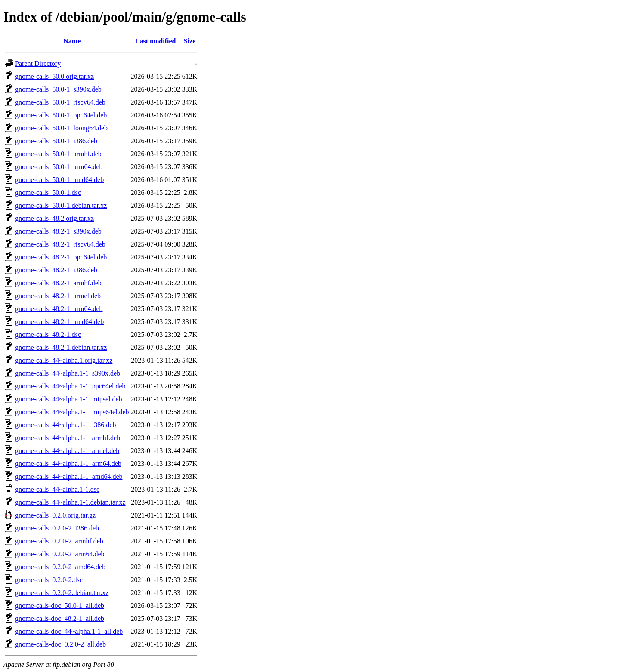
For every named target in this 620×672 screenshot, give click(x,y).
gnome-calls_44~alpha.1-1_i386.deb (65, 425)
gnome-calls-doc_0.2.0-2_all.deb (60, 644)
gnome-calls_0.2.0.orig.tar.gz (55, 515)
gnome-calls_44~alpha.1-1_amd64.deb (69, 476)
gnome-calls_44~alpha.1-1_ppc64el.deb (70, 386)
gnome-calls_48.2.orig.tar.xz (54, 218)
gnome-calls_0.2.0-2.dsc (49, 580)
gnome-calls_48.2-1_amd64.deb (59, 322)
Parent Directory (38, 63)
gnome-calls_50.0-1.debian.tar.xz (61, 205)
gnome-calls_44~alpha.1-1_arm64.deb (68, 464)
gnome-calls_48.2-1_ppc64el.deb (61, 257)
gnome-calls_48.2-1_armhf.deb (58, 283)
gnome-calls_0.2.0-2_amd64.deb (60, 567)
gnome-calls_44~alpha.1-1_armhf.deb (68, 438)
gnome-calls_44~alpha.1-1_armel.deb (67, 451)
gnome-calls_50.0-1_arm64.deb (59, 167)
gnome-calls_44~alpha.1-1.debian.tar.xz (70, 502)
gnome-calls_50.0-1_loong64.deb (61, 128)
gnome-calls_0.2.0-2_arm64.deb (60, 554)
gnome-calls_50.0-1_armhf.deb (58, 154)
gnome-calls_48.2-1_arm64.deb (59, 309)
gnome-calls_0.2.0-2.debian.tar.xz (62, 593)
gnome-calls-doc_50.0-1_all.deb (60, 606)
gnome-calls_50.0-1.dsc (48, 193)
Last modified (156, 41)
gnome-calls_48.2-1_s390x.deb (58, 231)
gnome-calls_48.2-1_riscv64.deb (60, 244)
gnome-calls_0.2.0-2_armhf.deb (59, 541)
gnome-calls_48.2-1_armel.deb (58, 296)
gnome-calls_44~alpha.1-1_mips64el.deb (72, 412)
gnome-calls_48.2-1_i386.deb (56, 270)
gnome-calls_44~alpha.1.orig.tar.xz (64, 360)
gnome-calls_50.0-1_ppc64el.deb (61, 115)
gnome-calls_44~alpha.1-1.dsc (57, 489)
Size (190, 41)
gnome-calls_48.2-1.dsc (48, 334)
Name (72, 41)
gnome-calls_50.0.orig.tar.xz (54, 76)
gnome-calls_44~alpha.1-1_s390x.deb (68, 373)
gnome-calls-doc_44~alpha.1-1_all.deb (69, 631)
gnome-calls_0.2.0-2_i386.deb (57, 528)
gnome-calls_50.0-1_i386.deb (56, 141)
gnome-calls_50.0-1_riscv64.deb (60, 102)
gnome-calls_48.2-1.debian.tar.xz (61, 347)
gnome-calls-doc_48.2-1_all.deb (60, 618)
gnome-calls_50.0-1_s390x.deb (58, 89)
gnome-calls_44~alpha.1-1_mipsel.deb (69, 399)
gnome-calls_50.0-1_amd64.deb (59, 180)
